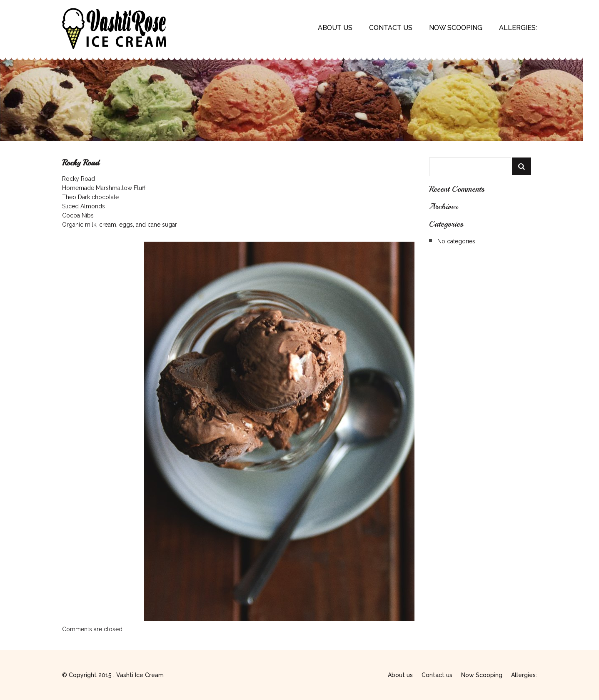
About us (335, 28)
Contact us (391, 28)
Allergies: (518, 28)
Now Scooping (456, 28)
